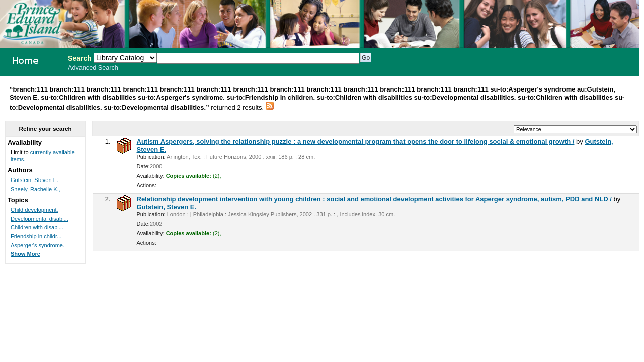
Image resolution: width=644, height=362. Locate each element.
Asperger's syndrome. (37, 245)
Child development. (34, 210)
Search (80, 58)
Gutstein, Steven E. (167, 207)
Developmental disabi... (39, 219)
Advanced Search (93, 68)
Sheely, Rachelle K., (35, 189)
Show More (25, 254)
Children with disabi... (37, 227)
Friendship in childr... (36, 236)
